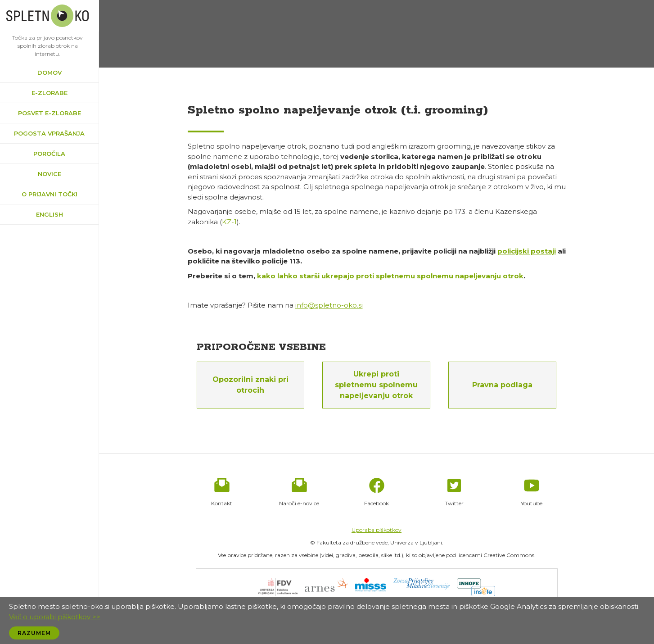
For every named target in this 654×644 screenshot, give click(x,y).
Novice (50, 174)
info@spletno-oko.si (329, 305)
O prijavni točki (50, 194)
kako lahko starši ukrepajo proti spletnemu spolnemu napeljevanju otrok (390, 276)
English (50, 214)
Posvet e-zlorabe (50, 113)
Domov (50, 73)
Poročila (49, 154)
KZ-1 (229, 222)
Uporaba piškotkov (377, 530)
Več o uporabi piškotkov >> (55, 617)
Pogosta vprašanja (49, 133)
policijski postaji (527, 251)
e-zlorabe (50, 93)
